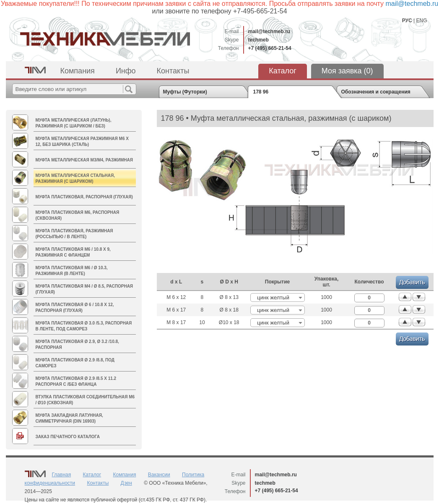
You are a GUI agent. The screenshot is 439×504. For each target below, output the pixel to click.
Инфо (126, 71)
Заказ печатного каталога (68, 437)
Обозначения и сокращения (376, 92)
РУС (407, 21)
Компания (78, 71)
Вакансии (159, 475)
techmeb (258, 40)
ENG (421, 21)
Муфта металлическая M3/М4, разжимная (84, 160)
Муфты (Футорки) (185, 92)
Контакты (173, 71)
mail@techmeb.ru (269, 31)
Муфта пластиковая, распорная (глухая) (84, 197)
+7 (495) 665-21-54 (270, 48)
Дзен (126, 483)
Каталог (282, 71)
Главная (62, 475)
